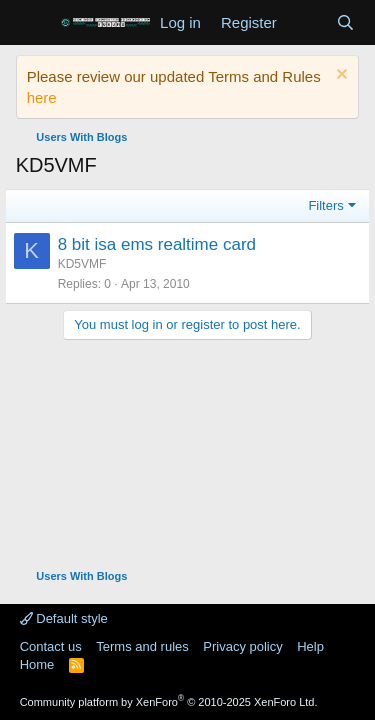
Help (310, 646)
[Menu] (33, 23)
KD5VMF (82, 264)
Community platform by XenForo (169, 702)
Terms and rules (142, 646)
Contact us (51, 646)
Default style (64, 618)
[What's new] (306, 22)
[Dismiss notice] (339, 76)
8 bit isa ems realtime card (157, 244)
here (42, 97)
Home (37, 664)
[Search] (345, 22)
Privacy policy (242, 646)
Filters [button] (325, 205)
